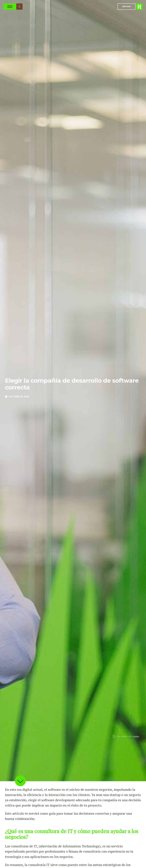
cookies (136, 736)
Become (127, 7)
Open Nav (10, 7)
